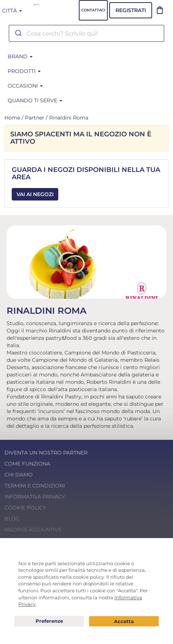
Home (12, 118)
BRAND (20, 56)
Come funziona (27, 464)
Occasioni (25, 86)
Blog (12, 519)
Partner (35, 118)
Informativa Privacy (35, 497)
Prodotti (24, 71)
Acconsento (124, 621)
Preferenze (49, 621)
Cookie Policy (25, 508)
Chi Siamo (19, 475)
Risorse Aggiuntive (33, 530)
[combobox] (86, 33)
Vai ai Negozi (35, 194)
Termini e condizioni (35, 486)
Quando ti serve (35, 100)
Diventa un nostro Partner (46, 453)
